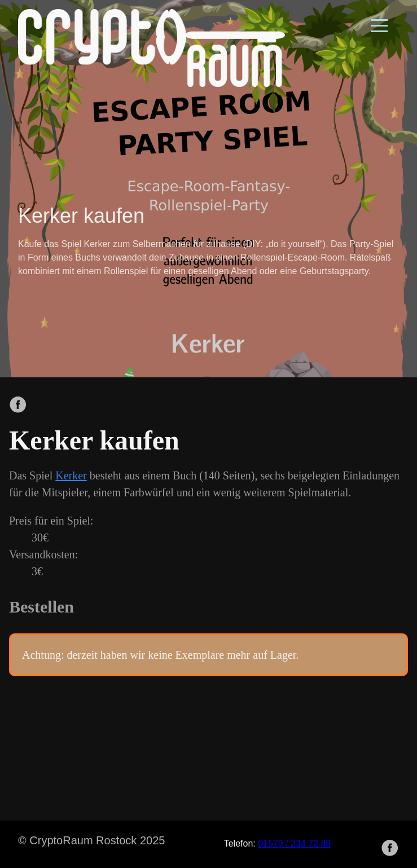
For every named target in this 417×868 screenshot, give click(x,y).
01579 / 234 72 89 (294, 843)
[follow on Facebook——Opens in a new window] (393, 844)
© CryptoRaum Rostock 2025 (91, 840)
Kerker (71, 475)
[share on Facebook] (18, 406)
